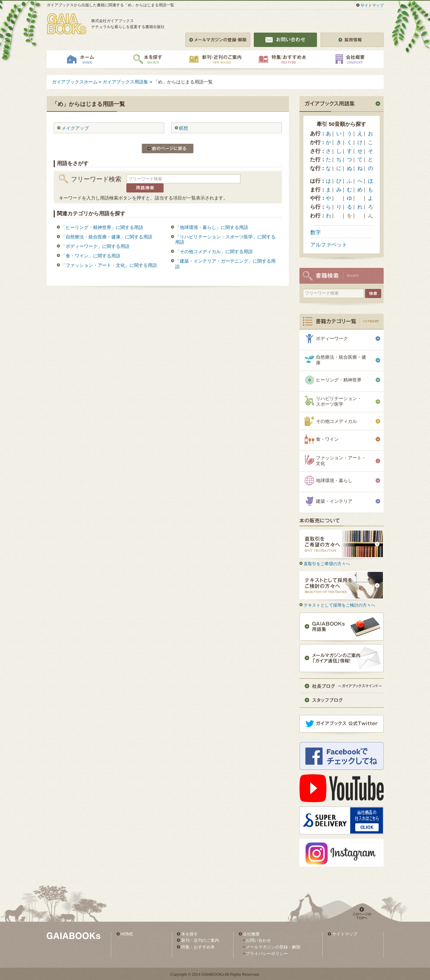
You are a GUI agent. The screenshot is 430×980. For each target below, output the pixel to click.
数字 (316, 232)
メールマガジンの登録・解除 (273, 947)
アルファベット (329, 245)
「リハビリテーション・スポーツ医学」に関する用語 (225, 240)
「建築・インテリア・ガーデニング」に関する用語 (225, 264)
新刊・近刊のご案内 (200, 940)
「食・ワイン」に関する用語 (91, 256)
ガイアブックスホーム (75, 82)
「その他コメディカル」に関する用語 (214, 252)
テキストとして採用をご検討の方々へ (339, 605)
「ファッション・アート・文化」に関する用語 (109, 265)
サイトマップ (372, 5)
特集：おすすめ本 (198, 947)
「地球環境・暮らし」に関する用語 (212, 227)
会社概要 (251, 934)
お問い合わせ (258, 940)
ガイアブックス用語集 (125, 82)
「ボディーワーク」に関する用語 (95, 246)
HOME (127, 934)
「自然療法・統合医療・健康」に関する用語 (107, 237)
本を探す (190, 934)
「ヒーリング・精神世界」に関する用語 (102, 227)
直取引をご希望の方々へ (327, 564)
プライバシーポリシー (267, 954)
